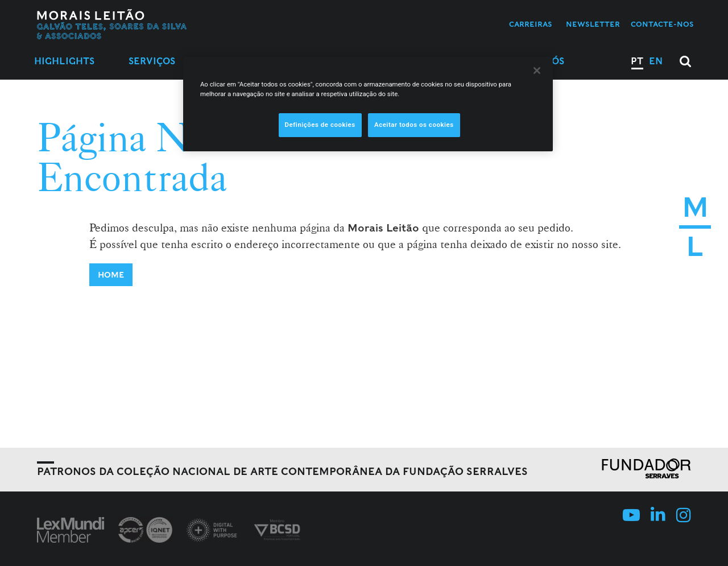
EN (656, 61)
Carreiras (531, 24)
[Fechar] (537, 71)
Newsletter (593, 24)
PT (637, 61)
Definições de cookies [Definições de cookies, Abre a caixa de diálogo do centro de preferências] (320, 125)
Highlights (64, 61)
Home (111, 275)
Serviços (152, 61)
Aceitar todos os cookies (414, 125)
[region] (368, 104)
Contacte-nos (662, 24)
